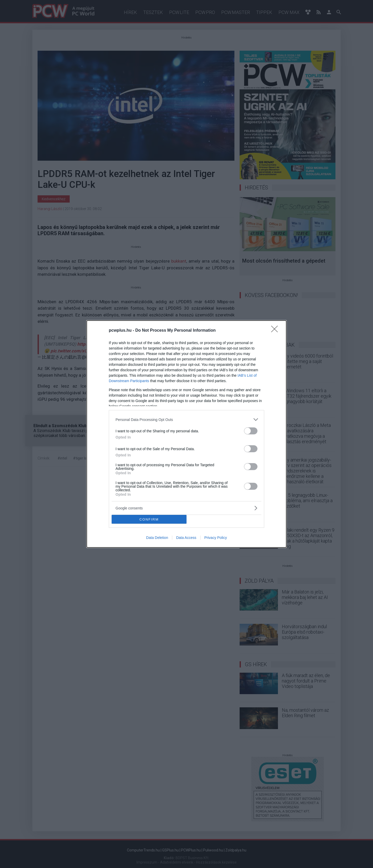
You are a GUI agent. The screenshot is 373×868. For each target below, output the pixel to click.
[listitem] (187, 420)
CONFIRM (149, 519)
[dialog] (187, 434)
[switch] (251, 431)
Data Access (186, 538)
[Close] (276, 331)
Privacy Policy (216, 538)
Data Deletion (157, 538)
